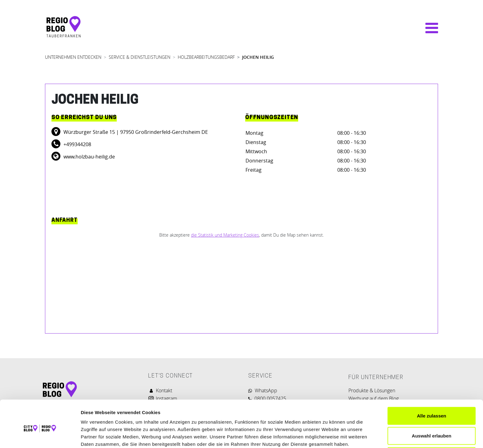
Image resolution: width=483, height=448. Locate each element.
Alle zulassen (431, 388)
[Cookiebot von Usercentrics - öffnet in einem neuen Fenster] (40, 436)
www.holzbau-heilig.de (89, 157)
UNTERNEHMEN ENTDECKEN (73, 57)
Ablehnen (432, 428)
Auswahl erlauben (432, 408)
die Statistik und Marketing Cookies (225, 235)
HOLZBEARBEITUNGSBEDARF (206, 57)
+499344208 (77, 144)
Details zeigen (328, 436)
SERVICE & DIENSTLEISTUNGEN (140, 57)
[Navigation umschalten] (429, 28)
